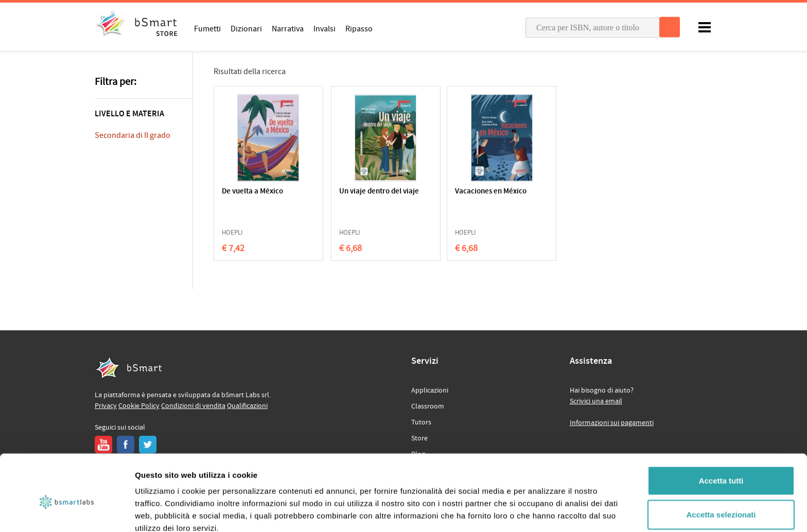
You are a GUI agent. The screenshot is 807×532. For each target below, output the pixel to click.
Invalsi (324, 28)
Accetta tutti (721, 431)
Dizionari (246, 28)
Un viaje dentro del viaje (353, 196)
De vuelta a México (252, 192)
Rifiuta (721, 498)
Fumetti (207, 28)
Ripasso (359, 28)
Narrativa (288, 28)
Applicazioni (430, 391)
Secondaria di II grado (133, 135)
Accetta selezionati (721, 465)
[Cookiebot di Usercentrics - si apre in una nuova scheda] (67, 512)
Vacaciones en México (458, 192)
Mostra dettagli (541, 512)
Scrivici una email (596, 401)
